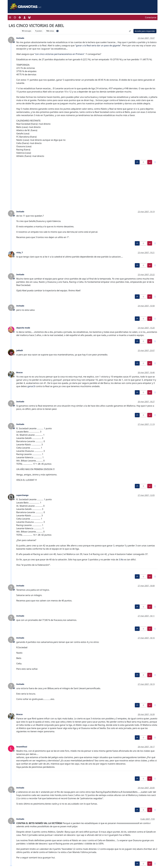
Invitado (20, 38)
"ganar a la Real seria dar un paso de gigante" (98, 45)
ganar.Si (31, 386)
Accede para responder (145, 31)
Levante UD (14, 31)
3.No (121, 560)
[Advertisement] (81, 184)
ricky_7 (20, 252)
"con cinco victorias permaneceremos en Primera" (60, 54)
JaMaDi (20, 350)
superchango (22, 495)
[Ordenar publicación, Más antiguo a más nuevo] (130, 31)
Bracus (20, 372)
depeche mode (23, 328)
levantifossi (22, 747)
